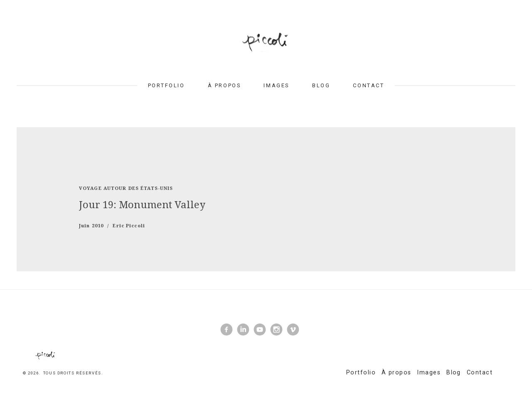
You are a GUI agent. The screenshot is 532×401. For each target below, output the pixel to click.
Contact (368, 85)
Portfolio (166, 85)
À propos (224, 85)
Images (276, 85)
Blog (321, 85)
